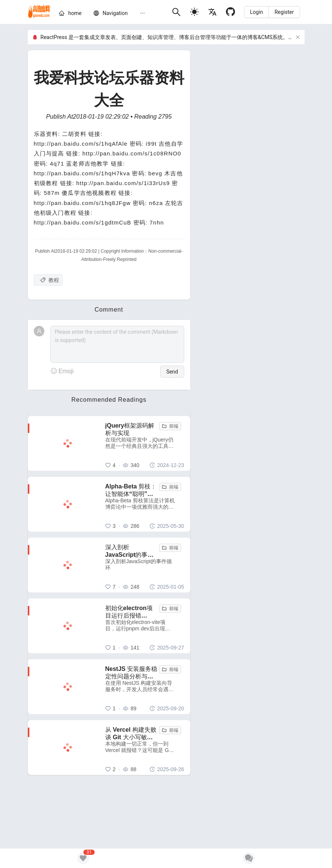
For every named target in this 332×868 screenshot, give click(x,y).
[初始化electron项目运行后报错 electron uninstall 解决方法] (145, 626)
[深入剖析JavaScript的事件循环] (145, 565)
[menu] (112, 14)
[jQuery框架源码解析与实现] (145, 443)
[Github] (230, 12)
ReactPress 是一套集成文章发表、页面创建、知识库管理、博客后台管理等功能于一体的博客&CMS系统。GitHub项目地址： (186, 37)
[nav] (115, 13)
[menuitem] (70, 14)
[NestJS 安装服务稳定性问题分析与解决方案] (145, 687)
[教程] (48, 280)
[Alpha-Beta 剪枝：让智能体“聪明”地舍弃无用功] (145, 504)
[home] (39, 12)
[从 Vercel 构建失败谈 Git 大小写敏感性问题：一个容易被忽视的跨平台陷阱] (145, 747)
